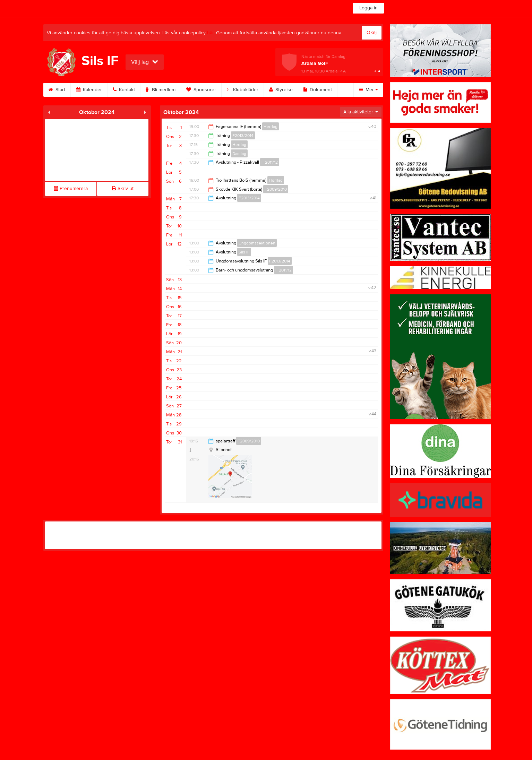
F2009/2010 (276, 189)
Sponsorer (201, 90)
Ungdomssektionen (257, 243)
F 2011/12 (270, 162)
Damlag (239, 154)
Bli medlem (161, 90)
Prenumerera (71, 189)
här (210, 33)
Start (57, 90)
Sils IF (244, 252)
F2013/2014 (243, 136)
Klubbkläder (243, 90)
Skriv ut (123, 189)
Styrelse (281, 90)
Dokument (318, 90)
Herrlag (271, 127)
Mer (368, 90)
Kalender (89, 90)
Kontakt (124, 90)
